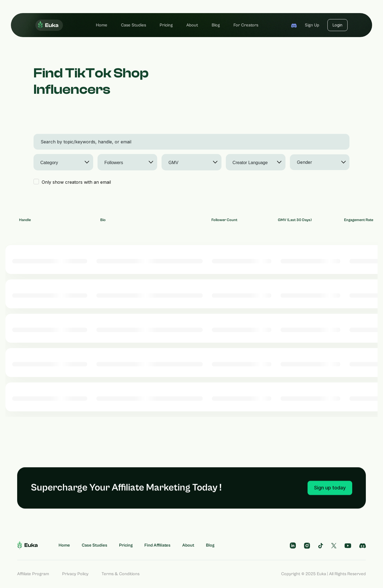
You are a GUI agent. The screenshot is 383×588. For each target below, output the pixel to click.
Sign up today (330, 500)
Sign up (312, 25)
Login (338, 25)
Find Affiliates (157, 545)
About (192, 25)
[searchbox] (61, 163)
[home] (49, 25)
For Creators (246, 25)
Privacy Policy (75, 574)
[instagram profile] (307, 545)
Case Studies (133, 25)
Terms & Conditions (121, 574)
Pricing (166, 25)
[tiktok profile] (321, 545)
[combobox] (63, 162)
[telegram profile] (293, 545)
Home (102, 25)
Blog (216, 25)
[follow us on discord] (363, 545)
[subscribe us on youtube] (348, 545)
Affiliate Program (33, 574)
